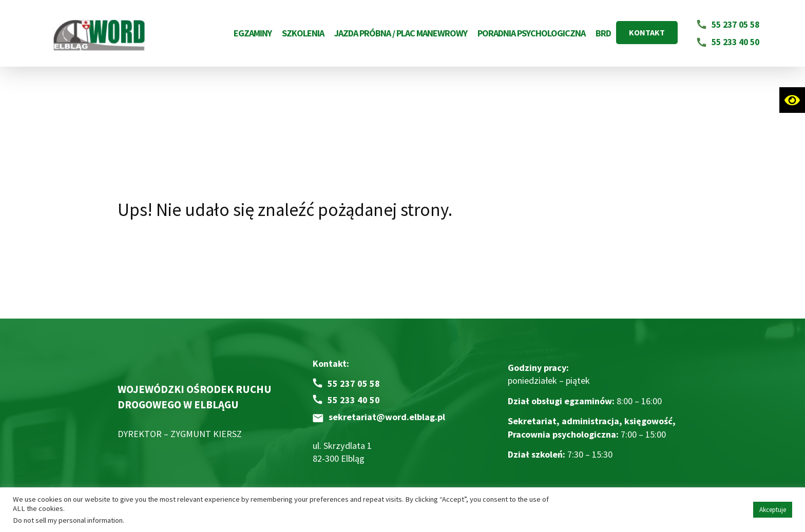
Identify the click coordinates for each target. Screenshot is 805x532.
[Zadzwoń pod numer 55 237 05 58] (346, 383)
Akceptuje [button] (773, 510)
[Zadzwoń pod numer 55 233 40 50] (346, 400)
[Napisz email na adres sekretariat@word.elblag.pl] (379, 417)
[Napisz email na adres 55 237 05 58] (728, 25)
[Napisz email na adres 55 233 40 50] (728, 42)
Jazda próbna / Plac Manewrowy (401, 33)
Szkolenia (303, 33)
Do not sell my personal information (68, 520)
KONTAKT (647, 32)
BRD (603, 33)
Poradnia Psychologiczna (531, 33)
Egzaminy (253, 33)
